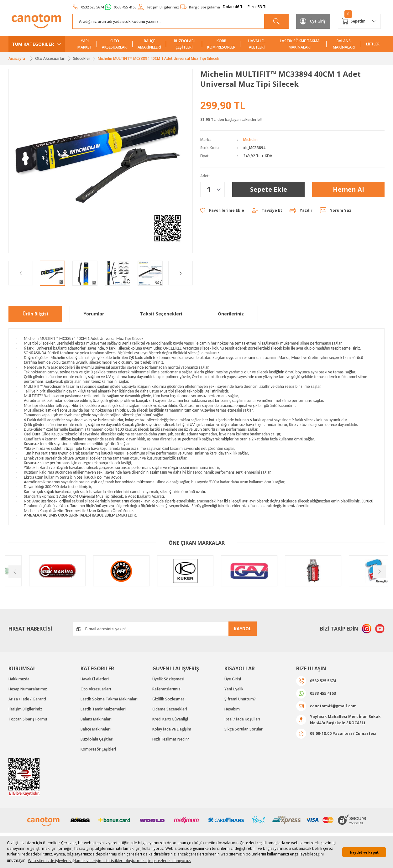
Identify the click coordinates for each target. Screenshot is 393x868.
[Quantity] (212, 190)
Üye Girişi (233, 679)
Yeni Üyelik (234, 689)
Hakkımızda (19, 679)
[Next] (181, 273)
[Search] (181, 21)
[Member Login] (313, 21)
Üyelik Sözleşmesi (168, 679)
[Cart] (359, 21)
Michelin (250, 140)
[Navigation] (37, 44)
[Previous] (21, 273)
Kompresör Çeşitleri (98, 749)
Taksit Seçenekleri (161, 314)
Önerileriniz (231, 314)
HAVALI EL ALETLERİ (257, 44)
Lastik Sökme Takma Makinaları (109, 699)
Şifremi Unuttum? (240, 699)
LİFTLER (373, 44)
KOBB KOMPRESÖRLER (221, 44)
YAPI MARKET (85, 44)
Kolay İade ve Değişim (172, 729)
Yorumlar (94, 314)
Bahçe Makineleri (96, 729)
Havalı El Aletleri (95, 679)
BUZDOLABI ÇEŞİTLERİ (184, 44)
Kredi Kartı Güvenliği (170, 719)
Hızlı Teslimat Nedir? (171, 739)
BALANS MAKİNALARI (344, 44)
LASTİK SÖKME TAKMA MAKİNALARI (300, 44)
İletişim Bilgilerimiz (25, 709)
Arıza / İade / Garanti (27, 699)
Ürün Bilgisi (35, 314)
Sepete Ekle (269, 189)
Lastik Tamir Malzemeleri (103, 709)
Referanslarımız (166, 689)
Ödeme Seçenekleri (170, 709)
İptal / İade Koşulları (242, 719)
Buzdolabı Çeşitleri (97, 739)
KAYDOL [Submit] (243, 629)
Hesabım (232, 709)
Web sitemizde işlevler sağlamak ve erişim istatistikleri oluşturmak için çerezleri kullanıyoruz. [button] (109, 861)
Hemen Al (348, 189)
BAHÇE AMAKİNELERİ (149, 44)
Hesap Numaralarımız (28, 689)
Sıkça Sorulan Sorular (244, 729)
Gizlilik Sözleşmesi (169, 699)
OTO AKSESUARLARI (115, 44)
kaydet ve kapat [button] (364, 852)
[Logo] (37, 21)
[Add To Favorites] (222, 211)
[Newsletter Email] (165, 629)
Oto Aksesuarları (96, 689)
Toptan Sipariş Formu (28, 719)
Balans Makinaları (96, 719)
